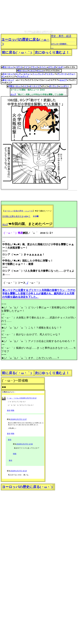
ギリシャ (40, 71)
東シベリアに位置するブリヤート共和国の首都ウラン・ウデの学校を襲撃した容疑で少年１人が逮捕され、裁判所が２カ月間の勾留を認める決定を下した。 (39, 293)
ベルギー (61, 67)
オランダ (52, 67)
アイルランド (24, 77)
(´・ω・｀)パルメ (14, 398)
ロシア (13, 94)
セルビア (63, 80)
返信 (9, 410)
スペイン (43, 67)
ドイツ (27, 67)
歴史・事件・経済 (64, 41)
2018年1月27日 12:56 (25, 444)
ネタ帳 (36, 216)
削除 (13, 410)
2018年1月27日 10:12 (28, 398)
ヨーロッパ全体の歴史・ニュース (18, 211)
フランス (34, 67)
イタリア (32, 71)
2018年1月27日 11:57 (19, 419)
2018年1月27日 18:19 (19, 471)
